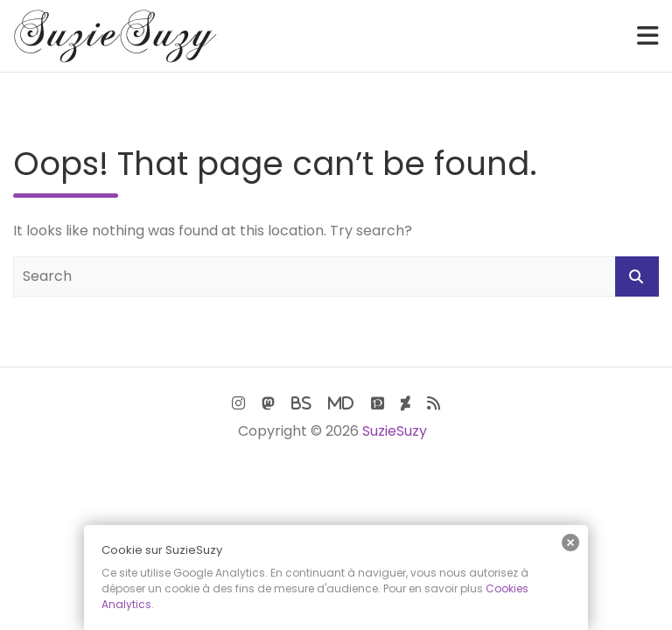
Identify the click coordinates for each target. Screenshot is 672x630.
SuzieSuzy (395, 431)
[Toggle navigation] (648, 36)
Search (637, 276)
